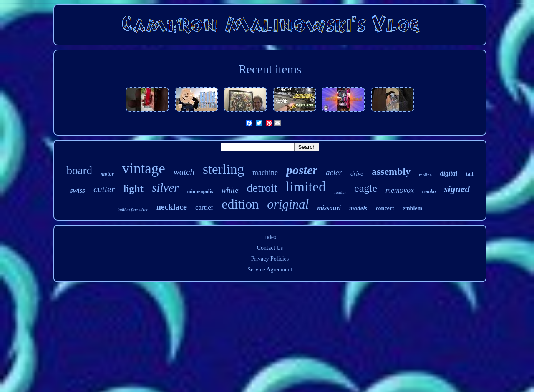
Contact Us (270, 248)
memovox (400, 190)
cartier (204, 207)
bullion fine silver (133, 210)
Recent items (270, 69)
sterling (223, 169)
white (230, 190)
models (358, 208)
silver (165, 188)
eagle (366, 188)
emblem (412, 208)
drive (357, 173)
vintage (144, 169)
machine (265, 173)
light (133, 189)
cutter (104, 189)
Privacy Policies (270, 259)
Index (270, 237)
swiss (78, 190)
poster (302, 170)
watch (184, 172)
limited (306, 187)
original (288, 204)
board (79, 171)
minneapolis (200, 191)
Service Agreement (270, 270)
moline (425, 175)
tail (469, 174)
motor (107, 174)
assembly (391, 171)
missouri (329, 208)
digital (449, 173)
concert (385, 208)
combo (429, 191)
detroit (262, 188)
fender (340, 192)
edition (240, 204)
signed (457, 189)
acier (334, 172)
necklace (172, 207)
